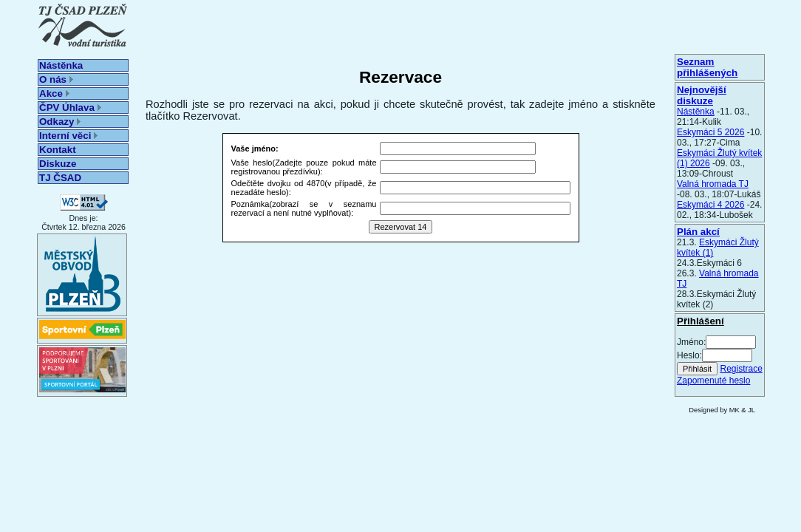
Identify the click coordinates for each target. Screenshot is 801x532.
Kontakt (58, 150)
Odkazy (60, 122)
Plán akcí (698, 232)
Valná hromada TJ (713, 184)
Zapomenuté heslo (713, 381)
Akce (54, 93)
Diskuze (58, 164)
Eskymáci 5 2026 (710, 132)
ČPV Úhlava (70, 108)
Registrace (741, 369)
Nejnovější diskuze (702, 95)
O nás (56, 79)
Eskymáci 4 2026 (710, 205)
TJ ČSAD (60, 178)
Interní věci (68, 136)
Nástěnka (61, 65)
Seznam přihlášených (707, 67)
